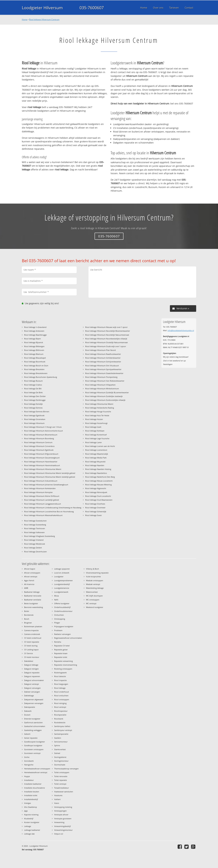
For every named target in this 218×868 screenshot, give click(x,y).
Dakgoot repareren (32, 676)
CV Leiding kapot (31, 650)
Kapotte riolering (31, 815)
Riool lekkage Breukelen (34, 369)
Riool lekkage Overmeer (95, 508)
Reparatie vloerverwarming (66, 665)
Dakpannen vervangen (34, 703)
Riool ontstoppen (62, 699)
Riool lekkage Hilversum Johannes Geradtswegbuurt (46, 485)
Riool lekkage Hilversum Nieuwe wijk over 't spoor (106, 327)
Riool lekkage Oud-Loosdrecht (98, 496)
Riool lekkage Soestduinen (35, 521)
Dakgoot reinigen (31, 669)
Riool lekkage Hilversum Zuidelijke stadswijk (104, 396)
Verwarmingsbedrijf (62, 826)
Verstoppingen (60, 811)
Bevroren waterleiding (33, 607)
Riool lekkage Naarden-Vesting (98, 469)
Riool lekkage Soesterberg (35, 525)
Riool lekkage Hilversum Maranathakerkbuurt (43, 515)
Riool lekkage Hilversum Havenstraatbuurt (42, 465)
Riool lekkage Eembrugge (35, 400)
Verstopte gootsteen (63, 819)
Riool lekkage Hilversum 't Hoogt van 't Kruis (43, 427)
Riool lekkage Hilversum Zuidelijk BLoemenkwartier (107, 392)
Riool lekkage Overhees (95, 504)
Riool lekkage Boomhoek (35, 362)
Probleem (58, 630)
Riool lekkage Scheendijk (96, 511)
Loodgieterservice (62, 588)
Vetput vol (59, 834)
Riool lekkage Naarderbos (96, 473)
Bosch (27, 619)
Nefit (56, 600)
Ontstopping (60, 619)
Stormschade (60, 765)
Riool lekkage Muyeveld (95, 462)
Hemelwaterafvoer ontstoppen (37, 769)
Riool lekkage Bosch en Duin (36, 366)
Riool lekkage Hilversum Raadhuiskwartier (103, 354)
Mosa (56, 596)
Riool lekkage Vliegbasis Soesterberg (39, 536)
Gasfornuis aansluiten (33, 722)
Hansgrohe (29, 765)
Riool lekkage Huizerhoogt (96, 423)
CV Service (28, 653)
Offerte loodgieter (62, 603)
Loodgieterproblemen (63, 580)
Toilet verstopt (60, 784)
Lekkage (28, 826)
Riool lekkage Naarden (95, 465)
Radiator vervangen (62, 634)
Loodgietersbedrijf (62, 584)
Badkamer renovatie (33, 596)
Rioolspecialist (60, 715)
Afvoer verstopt (31, 577)
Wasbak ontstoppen (95, 580)
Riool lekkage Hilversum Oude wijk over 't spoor (106, 346)
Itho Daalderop (31, 807)
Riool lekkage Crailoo (33, 385)
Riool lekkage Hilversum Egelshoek (39, 450)
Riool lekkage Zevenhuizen (35, 552)
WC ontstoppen (93, 600)
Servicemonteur (61, 742)
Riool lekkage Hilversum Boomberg (39, 438)
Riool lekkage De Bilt (33, 389)
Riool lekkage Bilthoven (34, 350)
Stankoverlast (60, 749)
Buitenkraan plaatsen (33, 626)
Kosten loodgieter (32, 822)
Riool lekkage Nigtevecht (96, 488)
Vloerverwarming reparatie (97, 573)
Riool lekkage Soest (93, 515)
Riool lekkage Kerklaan (95, 431)
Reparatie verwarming (63, 661)
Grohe (27, 757)
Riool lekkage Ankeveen (34, 331)
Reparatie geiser (61, 650)
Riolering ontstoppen (63, 669)
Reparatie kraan (61, 653)
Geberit (27, 734)
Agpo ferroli (29, 580)
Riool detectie (60, 676)
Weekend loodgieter (95, 607)
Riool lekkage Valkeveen (34, 532)
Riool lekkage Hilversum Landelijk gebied (42, 500)
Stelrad (57, 753)
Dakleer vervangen (32, 692)
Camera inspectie (31, 630)
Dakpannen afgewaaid (34, 699)
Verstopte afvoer (61, 815)
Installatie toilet (31, 795)
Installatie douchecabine (34, 788)
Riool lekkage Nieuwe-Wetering (98, 485)
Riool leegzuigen (61, 684)
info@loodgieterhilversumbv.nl (181, 330)
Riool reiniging (60, 703)
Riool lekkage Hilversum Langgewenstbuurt (43, 504)
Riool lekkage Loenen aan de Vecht (100, 446)
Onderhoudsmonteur (63, 611)
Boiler (27, 611)
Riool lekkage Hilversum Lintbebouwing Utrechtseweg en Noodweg (53, 508)
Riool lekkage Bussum (33, 381)
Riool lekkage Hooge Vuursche (98, 412)
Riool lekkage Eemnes (33, 408)
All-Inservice (29, 584)
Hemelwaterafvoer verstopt (36, 772)
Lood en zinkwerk (62, 573)
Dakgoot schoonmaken (34, 680)
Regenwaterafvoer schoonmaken (68, 638)
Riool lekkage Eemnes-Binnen (37, 412)
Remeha (58, 642)
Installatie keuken (32, 792)
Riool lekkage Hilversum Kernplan (38, 492)
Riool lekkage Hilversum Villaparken (100, 385)
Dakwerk (28, 711)
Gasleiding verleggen (33, 730)
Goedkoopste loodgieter (34, 742)
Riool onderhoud (61, 692)
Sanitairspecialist (61, 734)
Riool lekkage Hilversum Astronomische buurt (44, 431)
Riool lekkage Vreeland (34, 540)
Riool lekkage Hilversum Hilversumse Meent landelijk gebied (50, 473)
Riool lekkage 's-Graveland (35, 327)
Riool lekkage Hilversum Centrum (44, 19)
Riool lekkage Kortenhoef (96, 435)
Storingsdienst (60, 757)
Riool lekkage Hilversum (34, 423)
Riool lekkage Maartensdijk (97, 454)
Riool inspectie (60, 680)
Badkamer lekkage (32, 592)
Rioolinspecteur (61, 711)
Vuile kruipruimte (93, 577)
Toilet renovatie (61, 776)
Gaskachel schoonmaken (35, 726)
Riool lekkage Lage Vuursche (97, 438)
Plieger (57, 623)
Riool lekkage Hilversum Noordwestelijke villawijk (106, 339)
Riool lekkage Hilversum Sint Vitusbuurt (102, 366)
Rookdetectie (60, 722)
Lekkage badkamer (32, 830)
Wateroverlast (92, 592)
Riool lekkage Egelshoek (34, 415)
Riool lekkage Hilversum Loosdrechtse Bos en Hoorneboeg (49, 511)
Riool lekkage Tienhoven (35, 528)
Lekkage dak (29, 834)
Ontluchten (59, 615)
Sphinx (57, 745)
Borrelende (29, 615)
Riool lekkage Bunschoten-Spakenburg (41, 377)
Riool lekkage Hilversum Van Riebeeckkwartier (105, 381)
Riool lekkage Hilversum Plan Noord (100, 350)
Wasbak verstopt (93, 584)
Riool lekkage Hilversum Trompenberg (101, 377)
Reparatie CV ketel (62, 646)
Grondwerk (29, 761)
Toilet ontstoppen (62, 772)
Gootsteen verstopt (32, 753)
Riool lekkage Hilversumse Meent (99, 404)
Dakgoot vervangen (32, 688)
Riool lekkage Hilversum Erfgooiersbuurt (41, 454)
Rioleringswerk (60, 673)
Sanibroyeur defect (62, 726)
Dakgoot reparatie (32, 673)
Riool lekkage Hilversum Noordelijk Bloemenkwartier (108, 331)
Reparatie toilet (61, 657)
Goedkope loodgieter (33, 745)
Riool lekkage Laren (93, 442)
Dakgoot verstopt (32, 684)
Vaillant (57, 799)
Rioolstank (59, 719)
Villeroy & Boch (93, 569)
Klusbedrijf (29, 819)
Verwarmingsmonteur (63, 830)
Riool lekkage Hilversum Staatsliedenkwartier (104, 373)
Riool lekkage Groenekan (35, 419)
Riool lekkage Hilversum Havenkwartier (41, 462)
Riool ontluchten (61, 696)
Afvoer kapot (30, 569)
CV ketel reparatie (32, 642)
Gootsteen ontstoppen (34, 749)
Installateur (29, 780)
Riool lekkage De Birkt (33, 392)
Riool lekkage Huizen (94, 419)
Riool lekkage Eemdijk (33, 404)
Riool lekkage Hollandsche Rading (100, 408)
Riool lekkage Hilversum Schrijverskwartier (103, 362)
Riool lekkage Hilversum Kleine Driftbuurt (42, 496)
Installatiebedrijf (31, 799)
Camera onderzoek (32, 634)
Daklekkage (29, 696)
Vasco (57, 803)
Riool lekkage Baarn (33, 339)
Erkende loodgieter (32, 719)
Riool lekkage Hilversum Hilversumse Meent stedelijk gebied (50, 477)
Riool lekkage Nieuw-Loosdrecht (99, 481)
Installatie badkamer (33, 784)
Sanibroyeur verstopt (63, 730)
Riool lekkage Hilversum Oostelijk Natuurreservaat (106, 342)
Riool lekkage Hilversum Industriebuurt (41, 481)
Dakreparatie (30, 707)
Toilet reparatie (60, 780)
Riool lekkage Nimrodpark (96, 492)
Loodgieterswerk (61, 592)
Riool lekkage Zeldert (33, 548)
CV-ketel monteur (32, 657)
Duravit (27, 715)
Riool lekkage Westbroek (35, 544)
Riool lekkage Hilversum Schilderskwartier (103, 358)
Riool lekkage (60, 688)
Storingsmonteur (61, 761)
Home (25, 19)
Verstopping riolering (63, 807)
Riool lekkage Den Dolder (35, 396)
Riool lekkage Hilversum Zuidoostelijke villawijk (105, 400)
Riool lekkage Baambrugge (35, 335)
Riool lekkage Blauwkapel (35, 358)
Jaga (26, 811)
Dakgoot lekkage (31, 665)
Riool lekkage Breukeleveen (36, 373)
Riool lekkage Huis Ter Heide (97, 415)
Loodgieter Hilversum (42, 8)
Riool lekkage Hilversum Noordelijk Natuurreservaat (107, 335)
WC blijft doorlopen (94, 596)
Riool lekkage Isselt (93, 427)
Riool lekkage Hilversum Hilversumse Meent (43, 469)
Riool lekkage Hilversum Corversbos (39, 446)
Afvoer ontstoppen (32, 573)
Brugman (28, 623)
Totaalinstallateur (61, 788)
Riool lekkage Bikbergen (34, 346)
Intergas (27, 803)
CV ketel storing (31, 646)
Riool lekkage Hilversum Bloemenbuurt (41, 435)
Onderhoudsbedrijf (62, 607)
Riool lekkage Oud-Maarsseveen (99, 500)
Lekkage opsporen (62, 569)
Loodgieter (59, 577)
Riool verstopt (60, 707)
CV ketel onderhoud (33, 638)
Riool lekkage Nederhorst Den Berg (100, 477)
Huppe (27, 776)
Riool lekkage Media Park (96, 458)
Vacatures (58, 795)
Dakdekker (29, 661)
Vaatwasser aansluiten (64, 792)
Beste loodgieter (31, 603)
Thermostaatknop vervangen (66, 769)
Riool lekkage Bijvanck (34, 342)
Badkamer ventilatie (33, 600)
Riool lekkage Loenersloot (96, 450)
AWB (26, 588)
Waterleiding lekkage (95, 588)
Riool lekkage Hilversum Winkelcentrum (102, 389)
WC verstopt (91, 603)
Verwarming (59, 822)
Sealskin (58, 738)
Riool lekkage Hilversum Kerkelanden (40, 488)
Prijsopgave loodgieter (64, 626)
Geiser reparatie (31, 738)
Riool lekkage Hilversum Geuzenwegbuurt (42, 458)
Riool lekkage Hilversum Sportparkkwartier (103, 369)
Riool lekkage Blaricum (34, 354)
